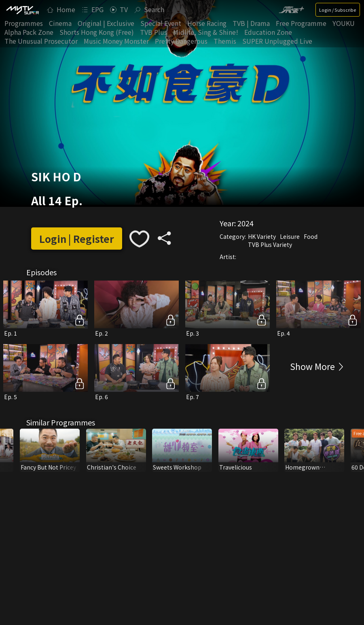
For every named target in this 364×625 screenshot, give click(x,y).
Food (311, 236)
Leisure (290, 236)
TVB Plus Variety (270, 244)
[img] (22, 10)
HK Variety (262, 236)
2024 (245, 223)
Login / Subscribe (338, 10)
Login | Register (77, 239)
